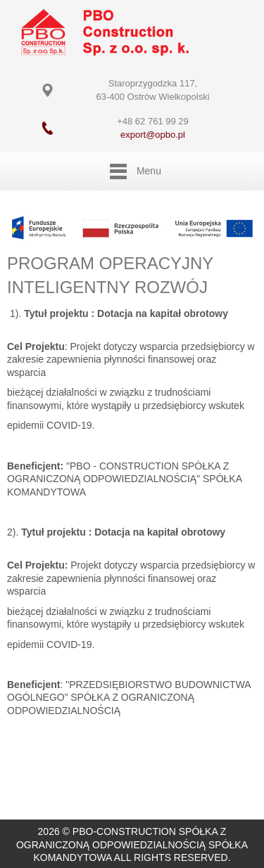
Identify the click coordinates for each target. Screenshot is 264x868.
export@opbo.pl (153, 135)
